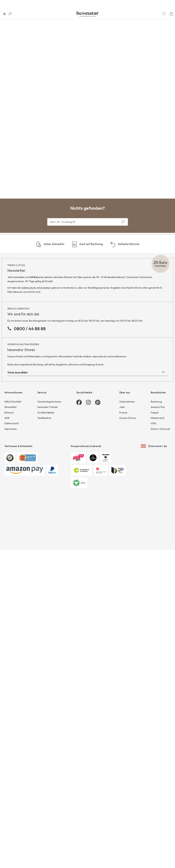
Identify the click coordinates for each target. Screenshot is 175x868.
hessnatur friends (48, 773)
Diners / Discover (161, 795)
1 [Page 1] (87, 553)
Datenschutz (12, 789)
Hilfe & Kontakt (13, 767)
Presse (123, 778)
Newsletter (11, 773)
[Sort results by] (155, 35)
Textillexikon (44, 784)
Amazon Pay (158, 773)
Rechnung (156, 767)
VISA (153, 789)
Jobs (122, 773)
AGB (7, 784)
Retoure (9, 778)
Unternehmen (127, 767)
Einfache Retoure (125, 610)
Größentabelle (46, 778)
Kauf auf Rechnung (87, 610)
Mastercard (157, 784)
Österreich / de (154, 808)
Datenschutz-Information (36, 653)
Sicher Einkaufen (50, 610)
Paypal (155, 778)
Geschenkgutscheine (49, 767)
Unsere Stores (128, 784)
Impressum (11, 795)
